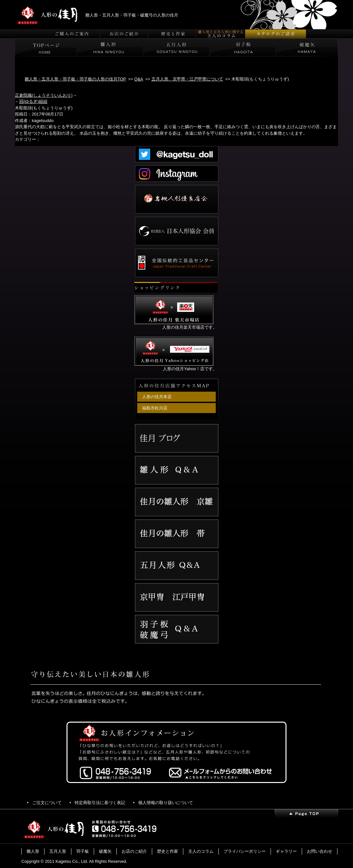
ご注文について (47, 803)
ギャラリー (286, 851)
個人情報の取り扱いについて (166, 803)
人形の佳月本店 (157, 397)
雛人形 (33, 851)
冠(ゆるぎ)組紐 (33, 101)
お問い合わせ (320, 851)
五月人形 (58, 851)
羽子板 (83, 851)
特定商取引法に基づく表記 (100, 803)
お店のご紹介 (134, 851)
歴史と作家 (168, 851)
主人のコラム (201, 851)
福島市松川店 (155, 408)
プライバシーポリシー (245, 851)
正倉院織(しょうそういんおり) (44, 95)
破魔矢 (105, 851)
